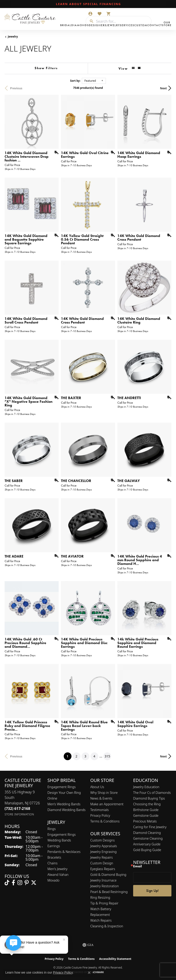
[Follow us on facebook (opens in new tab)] (13, 883)
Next (163, 88)
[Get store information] (19, 814)
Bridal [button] (66, 25)
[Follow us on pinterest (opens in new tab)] (27, 883)
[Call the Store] (17, 808)
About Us (97, 787)
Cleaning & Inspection (107, 926)
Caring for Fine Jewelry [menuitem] (150, 827)
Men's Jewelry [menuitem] (57, 869)
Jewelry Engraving (103, 852)
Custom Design (102, 863)
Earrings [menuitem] (54, 846)
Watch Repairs (101, 920)
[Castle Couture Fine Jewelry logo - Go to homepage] (31, 19)
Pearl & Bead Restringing (109, 892)
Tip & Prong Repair (104, 903)
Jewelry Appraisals (104, 846)
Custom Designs (102, 840)
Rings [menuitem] (52, 829)
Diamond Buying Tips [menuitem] (149, 798)
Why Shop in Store (104, 793)
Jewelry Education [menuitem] (146, 787)
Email (137, 866)
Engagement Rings (62, 787)
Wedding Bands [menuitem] (59, 840)
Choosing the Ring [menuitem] (147, 804)
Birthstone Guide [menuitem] (146, 810)
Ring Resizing (100, 897)
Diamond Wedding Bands (66, 810)
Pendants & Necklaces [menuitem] (64, 852)
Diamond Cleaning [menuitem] (147, 833)
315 (107, 756)
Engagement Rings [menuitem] (62, 834)
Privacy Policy (100, 815)
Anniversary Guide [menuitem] (147, 844)
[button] (90, 14)
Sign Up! (152, 891)
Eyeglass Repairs (103, 869)
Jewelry (13, 37)
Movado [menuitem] (53, 880)
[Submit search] (90, 21)
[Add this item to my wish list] (55, 152)
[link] (88, 4)
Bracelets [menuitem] (54, 857)
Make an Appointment (107, 804)
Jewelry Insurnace (103, 880)
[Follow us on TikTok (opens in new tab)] (7, 883)
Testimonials (100, 810)
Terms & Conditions (105, 821)
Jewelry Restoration (104, 886)
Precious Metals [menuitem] (145, 821)
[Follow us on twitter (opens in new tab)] (34, 883)
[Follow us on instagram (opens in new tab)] (20, 883)
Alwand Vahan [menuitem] (58, 875)
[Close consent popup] (89, 973)
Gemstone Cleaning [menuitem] (148, 838)
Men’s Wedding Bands (64, 804)
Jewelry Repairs (102, 857)
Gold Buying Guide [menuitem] (147, 850)
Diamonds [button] (80, 25)
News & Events (101, 798)
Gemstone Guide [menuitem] (146, 815)
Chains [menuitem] (52, 863)
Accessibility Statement (115, 959)
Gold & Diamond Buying (108, 875)
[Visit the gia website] (88, 945)
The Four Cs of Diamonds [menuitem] (152, 793)
